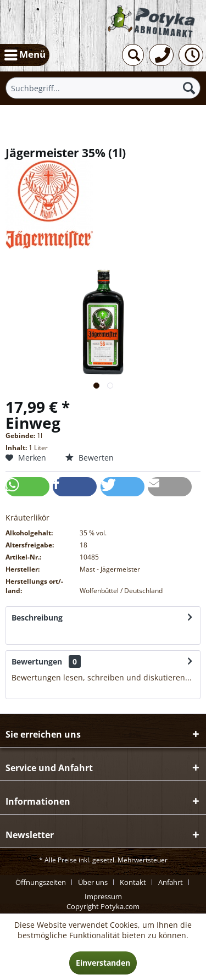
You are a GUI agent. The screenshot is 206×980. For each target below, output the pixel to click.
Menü (25, 53)
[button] (27, 487)
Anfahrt (171, 882)
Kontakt (133, 882)
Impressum (103, 896)
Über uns (93, 882)
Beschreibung (37, 618)
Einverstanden (103, 963)
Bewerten (90, 458)
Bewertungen (37, 661)
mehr (21, 633)
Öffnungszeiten (41, 882)
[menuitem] (25, 55)
